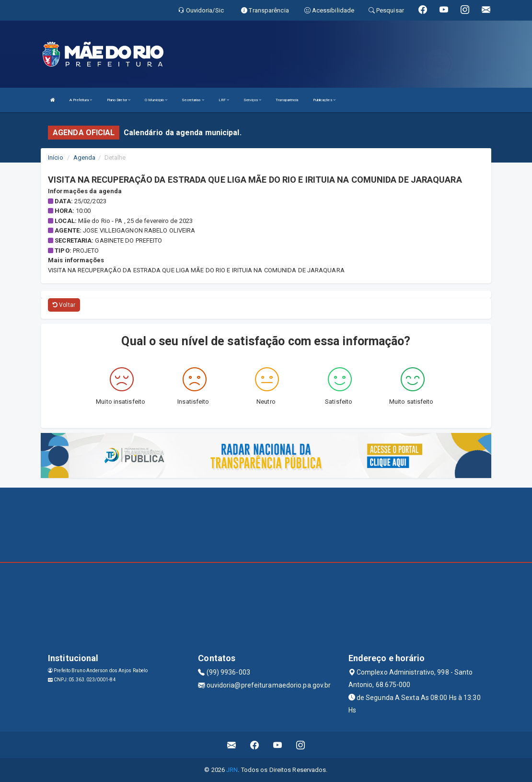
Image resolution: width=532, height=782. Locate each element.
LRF (224, 100)
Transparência (287, 100)
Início (56, 158)
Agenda (85, 158)
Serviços (252, 100)
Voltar (64, 305)
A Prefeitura (81, 100)
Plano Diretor (119, 100)
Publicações (324, 100)
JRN (232, 770)
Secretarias (193, 100)
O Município (156, 100)
